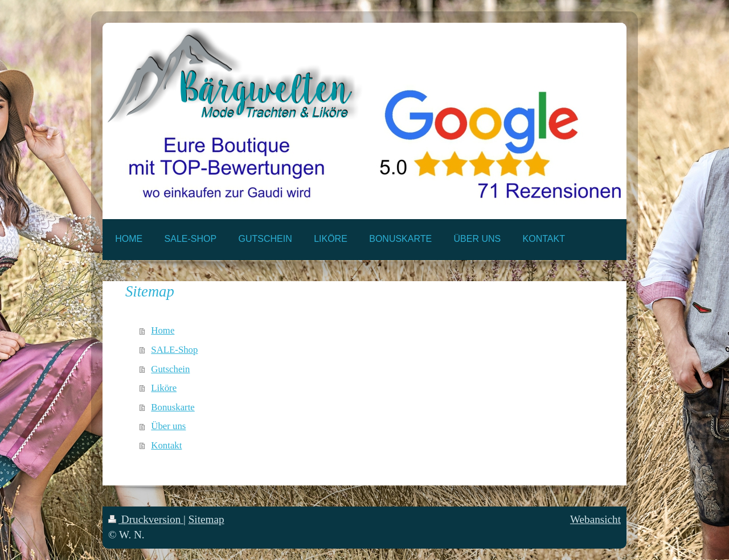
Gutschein (170, 369)
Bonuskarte (173, 407)
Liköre (164, 388)
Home (163, 330)
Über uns (168, 426)
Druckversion (146, 519)
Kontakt (166, 445)
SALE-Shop (174, 350)
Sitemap (206, 519)
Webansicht (595, 519)
